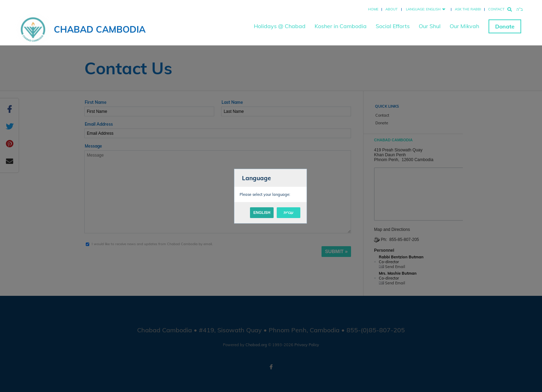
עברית (289, 212)
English (262, 212)
